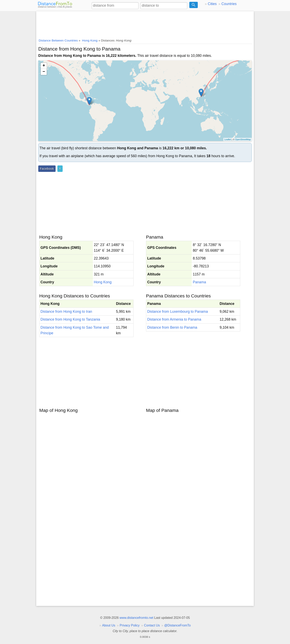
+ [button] (44, 66)
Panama (199, 282)
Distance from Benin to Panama (172, 327)
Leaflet (228, 139)
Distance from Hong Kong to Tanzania (70, 319)
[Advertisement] (145, 24)
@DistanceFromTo (178, 625)
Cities (212, 4)
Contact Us (152, 625)
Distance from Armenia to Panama (174, 319)
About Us (109, 625)
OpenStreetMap (243, 139)
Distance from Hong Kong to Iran (66, 312)
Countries (229, 4)
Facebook (47, 169)
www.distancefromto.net (136, 618)
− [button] (44, 72)
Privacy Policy (130, 625)
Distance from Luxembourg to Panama (178, 312)
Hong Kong (103, 282)
